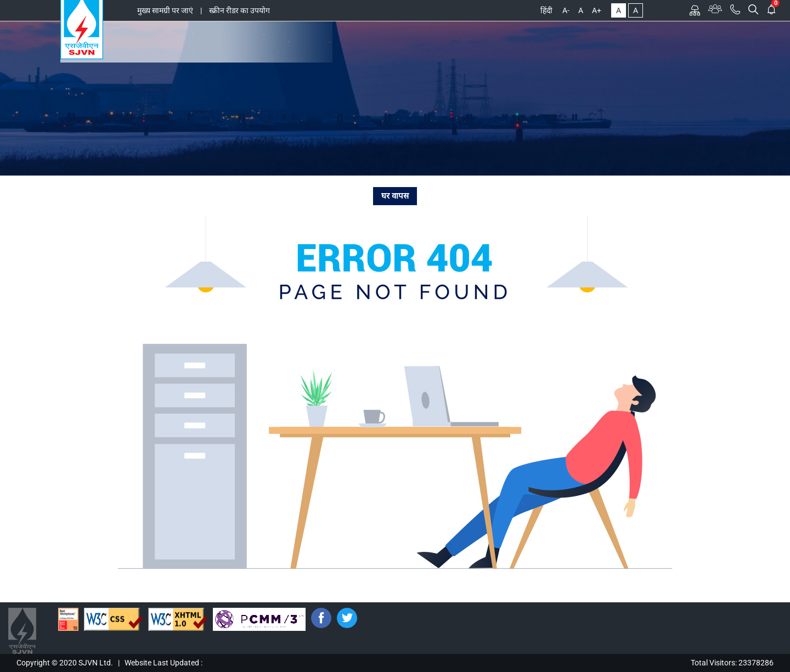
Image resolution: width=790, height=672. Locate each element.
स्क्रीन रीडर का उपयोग (239, 10)
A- (566, 10)
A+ (597, 10)
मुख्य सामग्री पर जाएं (165, 10)
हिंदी (546, 10)
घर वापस (395, 196)
